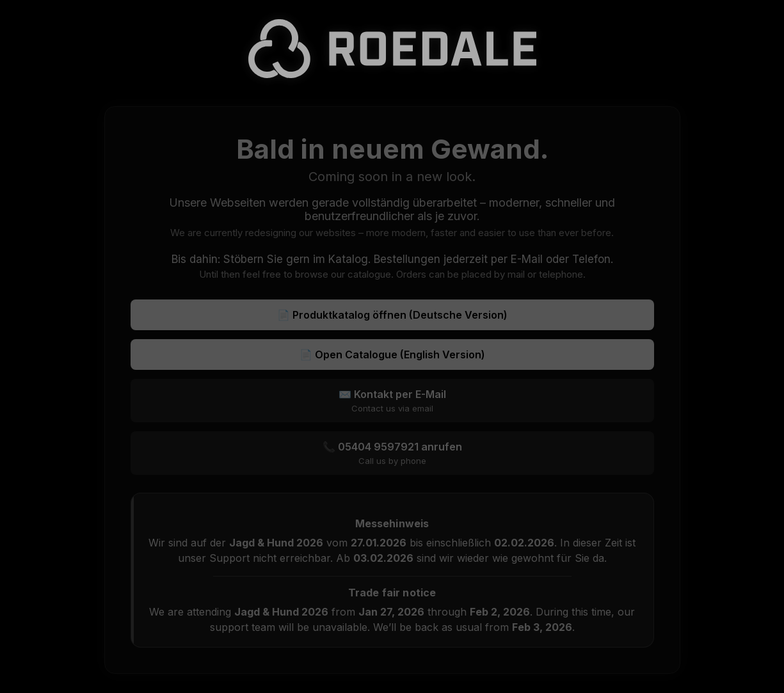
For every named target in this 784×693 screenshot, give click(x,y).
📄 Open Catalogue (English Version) (392, 354)
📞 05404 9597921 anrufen (392, 453)
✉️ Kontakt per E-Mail (392, 401)
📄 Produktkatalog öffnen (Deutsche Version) (392, 315)
